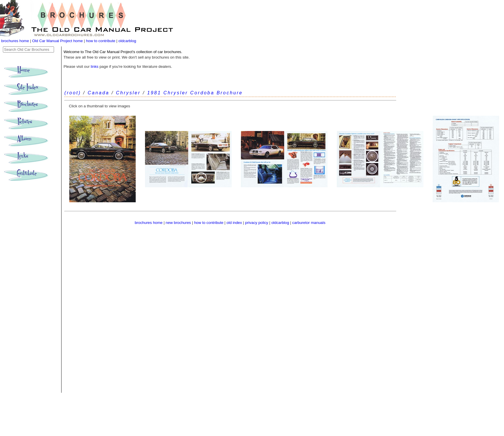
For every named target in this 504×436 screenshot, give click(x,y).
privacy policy (257, 223)
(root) (73, 93)
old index (234, 223)
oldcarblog (127, 41)
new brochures (178, 223)
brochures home (15, 41)
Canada (98, 93)
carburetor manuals (309, 223)
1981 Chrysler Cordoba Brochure (195, 93)
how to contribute (101, 41)
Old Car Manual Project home (58, 41)
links (95, 67)
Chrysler (128, 93)
